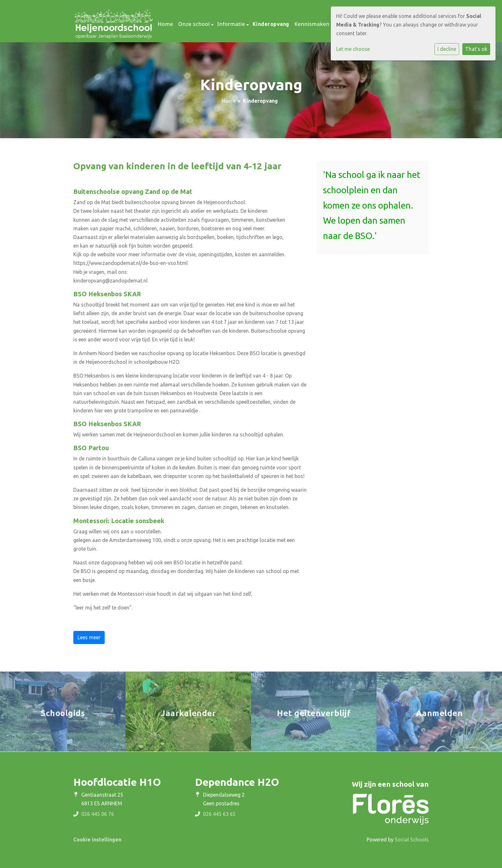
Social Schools (412, 840)
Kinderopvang (271, 24)
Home (166, 24)
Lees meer (89, 637)
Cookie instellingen (97, 840)
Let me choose (353, 49)
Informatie (232, 24)
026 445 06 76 (98, 814)
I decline (447, 49)
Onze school (195, 24)
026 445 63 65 (219, 814)
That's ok (476, 49)
